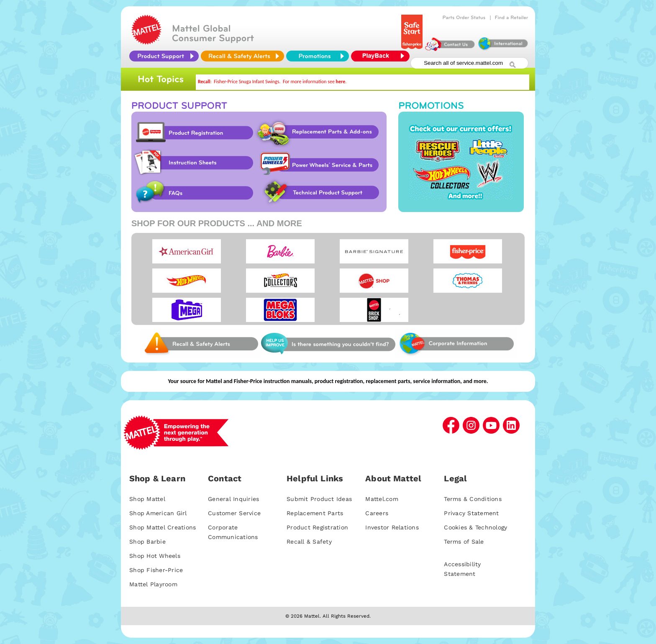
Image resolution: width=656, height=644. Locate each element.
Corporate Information (456, 344)
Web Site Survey (200, 344)
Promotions (461, 162)
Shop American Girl (158, 513)
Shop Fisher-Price (156, 570)
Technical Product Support (323, 193)
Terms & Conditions (473, 499)
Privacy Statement (471, 513)
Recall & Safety (309, 542)
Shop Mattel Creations (163, 527)
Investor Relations (392, 527)
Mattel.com (382, 499)
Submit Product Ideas (319, 499)
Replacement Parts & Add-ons (320, 133)
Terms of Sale (464, 542)
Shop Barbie (147, 542)
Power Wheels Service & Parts (319, 163)
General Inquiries (233, 499)
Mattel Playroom (153, 584)
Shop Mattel (147, 499)
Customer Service (234, 513)
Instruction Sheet (193, 163)
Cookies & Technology (475, 527)
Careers (377, 513)
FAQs (193, 193)
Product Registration (193, 133)
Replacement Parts (315, 513)
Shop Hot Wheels (155, 556)
